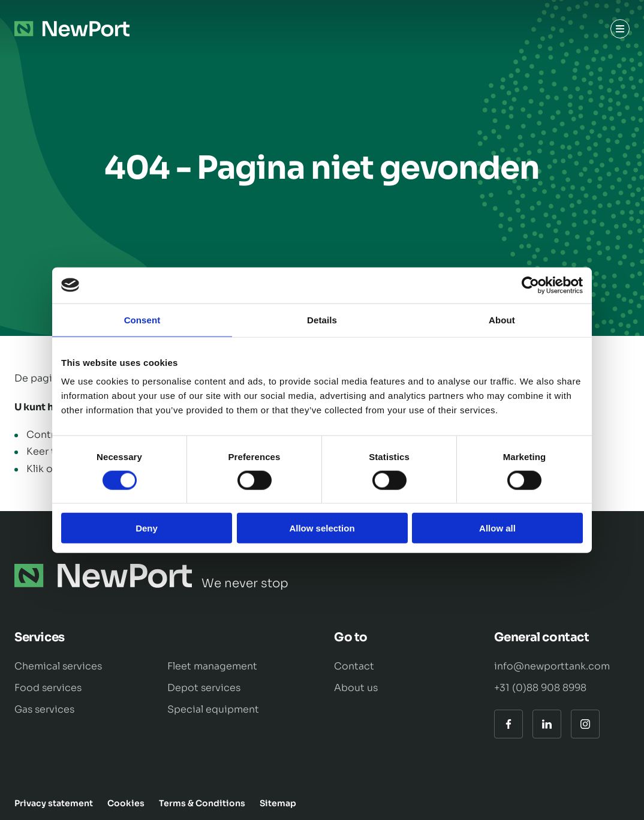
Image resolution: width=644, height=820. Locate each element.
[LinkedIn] (547, 724)
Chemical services (58, 666)
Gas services (44, 709)
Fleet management (212, 666)
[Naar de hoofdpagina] (72, 29)
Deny (147, 528)
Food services (48, 688)
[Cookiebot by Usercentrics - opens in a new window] (530, 285)
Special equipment (213, 709)
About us (356, 688)
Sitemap (278, 803)
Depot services (204, 688)
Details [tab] (322, 319)
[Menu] (620, 29)
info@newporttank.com (552, 666)
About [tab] (502, 319)
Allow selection (322, 528)
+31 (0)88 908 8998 (540, 688)
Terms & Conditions (202, 803)
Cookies (126, 803)
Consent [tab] (142, 319)
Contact (354, 666)
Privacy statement (54, 803)
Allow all (497, 528)
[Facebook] (508, 724)
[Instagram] (585, 724)
